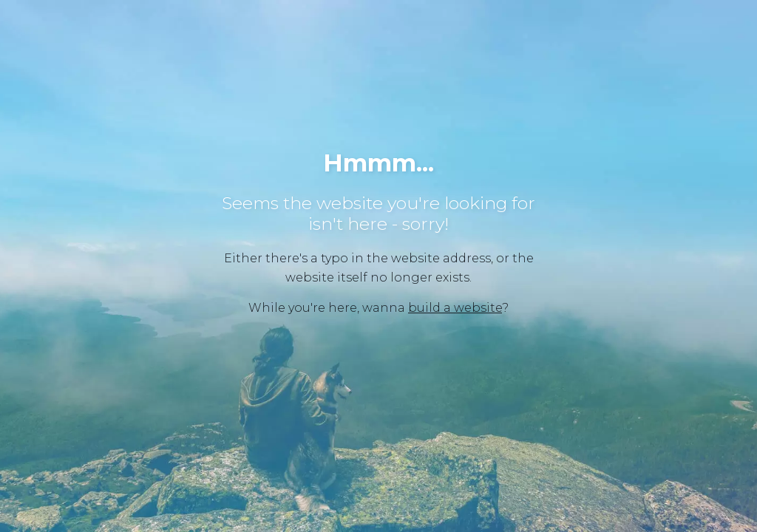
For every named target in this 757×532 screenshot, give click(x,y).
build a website (455, 308)
